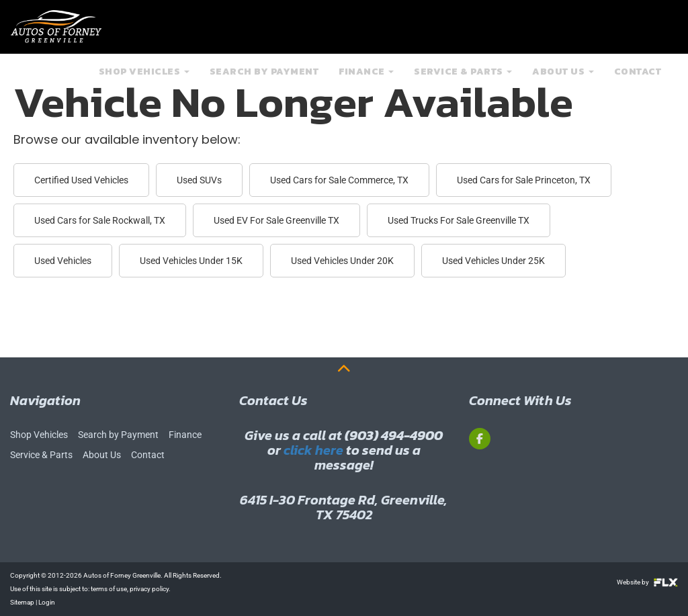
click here (313, 450)
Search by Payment (264, 80)
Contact (638, 80)
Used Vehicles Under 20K (342, 261)
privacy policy (149, 589)
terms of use (109, 589)
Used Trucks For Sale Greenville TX (459, 220)
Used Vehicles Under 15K (191, 261)
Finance (366, 80)
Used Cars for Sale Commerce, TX (339, 180)
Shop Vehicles (144, 80)
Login (47, 602)
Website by (647, 582)
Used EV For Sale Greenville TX (276, 220)
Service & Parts (463, 80)
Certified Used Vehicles (81, 180)
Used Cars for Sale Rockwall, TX (100, 220)
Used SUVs (199, 180)
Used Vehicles (63, 261)
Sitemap (22, 602)
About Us (563, 80)
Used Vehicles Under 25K (493, 261)
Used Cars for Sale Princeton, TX (524, 180)
